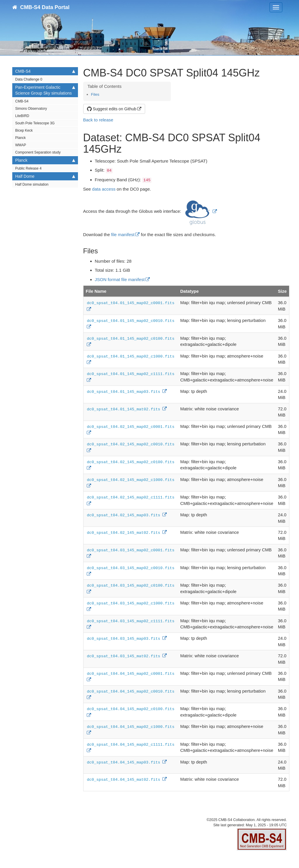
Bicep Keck (24, 130)
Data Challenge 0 (29, 79)
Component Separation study (38, 152)
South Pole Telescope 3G (35, 123)
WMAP (21, 145)
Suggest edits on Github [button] (112, 109)
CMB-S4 (45, 71)
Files (95, 94)
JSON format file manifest (120, 279)
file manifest (123, 235)
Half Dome (45, 176)
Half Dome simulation (32, 184)
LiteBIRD (22, 116)
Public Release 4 (28, 168)
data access (104, 189)
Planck (20, 138)
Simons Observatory (31, 109)
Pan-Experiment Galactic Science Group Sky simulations (45, 90)
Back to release (98, 120)
